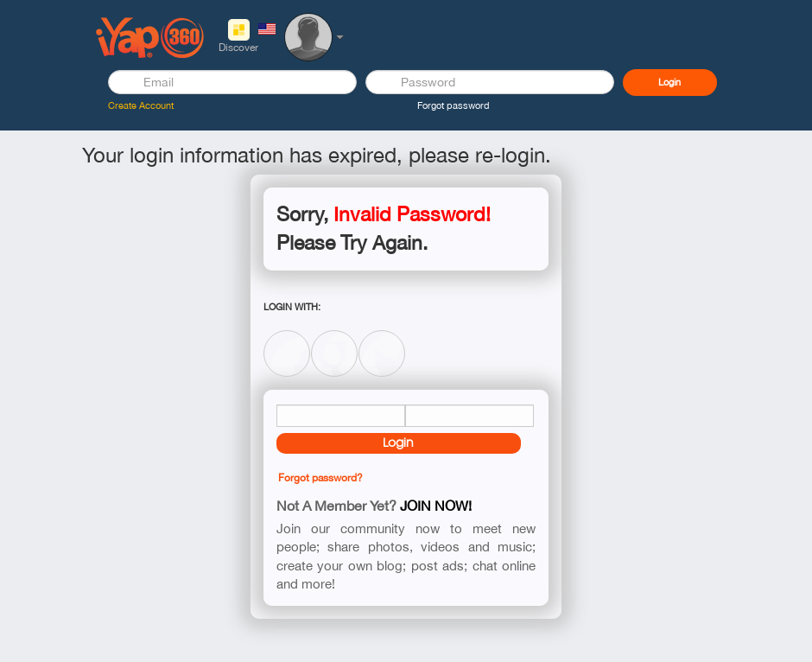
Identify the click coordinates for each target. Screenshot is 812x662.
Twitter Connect (382, 340)
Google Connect (335, 340)
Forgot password (454, 105)
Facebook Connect (287, 340)
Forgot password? (320, 478)
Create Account (141, 105)
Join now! (436, 506)
